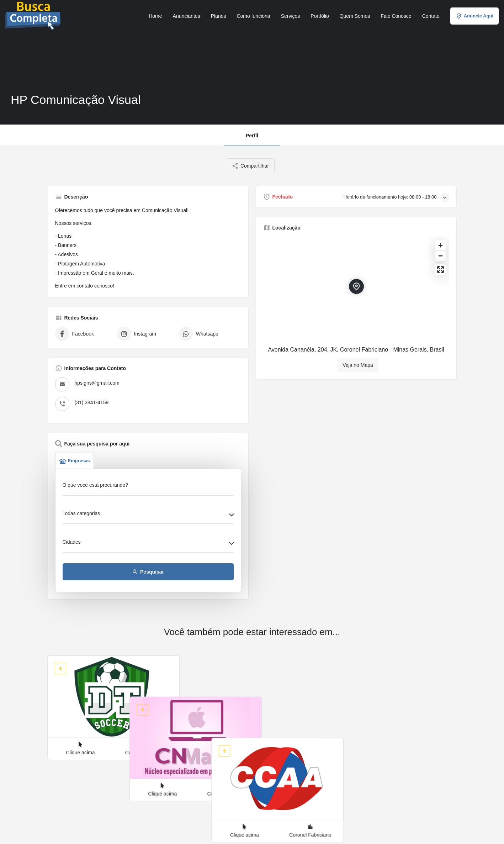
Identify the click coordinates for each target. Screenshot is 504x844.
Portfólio (320, 16)
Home (155, 16)
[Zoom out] (441, 256)
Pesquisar (148, 572)
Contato (431, 16)
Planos (219, 16)
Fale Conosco (396, 16)
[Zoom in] (441, 245)
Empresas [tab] (75, 461)
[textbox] (148, 516)
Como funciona (253, 16)
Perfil (252, 136)
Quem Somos (355, 16)
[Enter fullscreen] (441, 270)
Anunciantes (187, 16)
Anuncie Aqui (474, 16)
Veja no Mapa (358, 365)
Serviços (291, 16)
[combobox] (148, 516)
